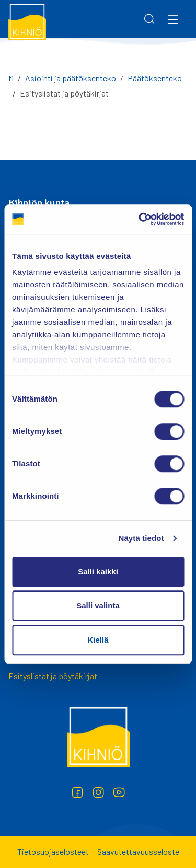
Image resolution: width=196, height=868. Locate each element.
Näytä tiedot (141, 538)
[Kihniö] (27, 21)
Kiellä (98, 640)
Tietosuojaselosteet (53, 852)
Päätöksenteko (155, 78)
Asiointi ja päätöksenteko (71, 78)
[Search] (149, 19)
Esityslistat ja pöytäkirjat (53, 676)
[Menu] (173, 19)
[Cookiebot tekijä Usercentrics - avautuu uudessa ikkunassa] (140, 219)
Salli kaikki (98, 571)
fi (11, 78)
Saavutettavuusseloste (138, 852)
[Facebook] (77, 792)
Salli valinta (98, 605)
